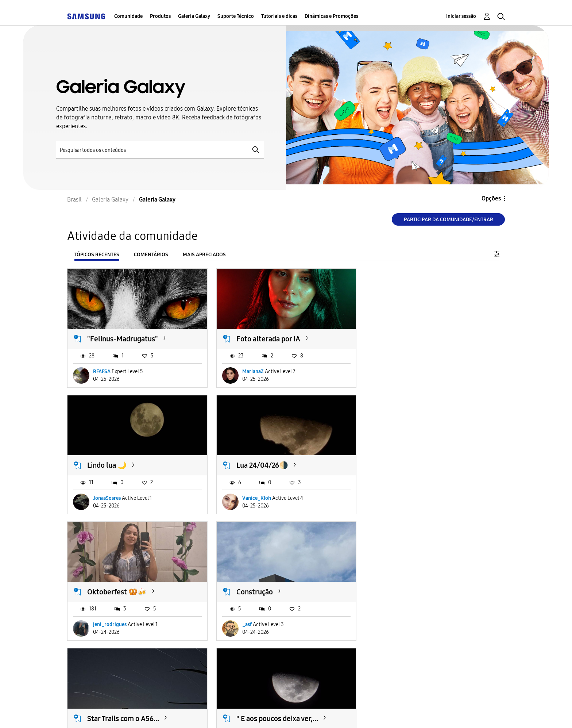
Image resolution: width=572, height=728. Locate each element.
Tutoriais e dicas (279, 16)
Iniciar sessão (461, 16)
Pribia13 (251, 624)
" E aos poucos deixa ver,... (277, 591)
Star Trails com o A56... (123, 591)
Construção (403, 465)
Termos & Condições (172, 713)
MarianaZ (253, 371)
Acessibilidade (100, 713)
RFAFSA (102, 371)
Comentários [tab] (151, 255)
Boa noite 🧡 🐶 (411, 591)
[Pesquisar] (160, 150)
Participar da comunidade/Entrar (449, 220)
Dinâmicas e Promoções (331, 16)
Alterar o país (341, 713)
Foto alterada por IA (268, 339)
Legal (290, 713)
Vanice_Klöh (107, 498)
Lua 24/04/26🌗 (113, 465)
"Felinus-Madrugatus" (123, 339)
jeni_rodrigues (259, 498)
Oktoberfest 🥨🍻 (266, 465)
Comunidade (128, 16)
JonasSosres (405, 371)
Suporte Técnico (236, 16)
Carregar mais (93, 669)
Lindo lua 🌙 (405, 339)
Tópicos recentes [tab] (97, 255)
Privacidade (241, 713)
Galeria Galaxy (194, 16)
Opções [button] (491, 198)
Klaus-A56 (105, 624)
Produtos (160, 16)
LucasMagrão (406, 624)
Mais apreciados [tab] (204, 255)
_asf (395, 498)
